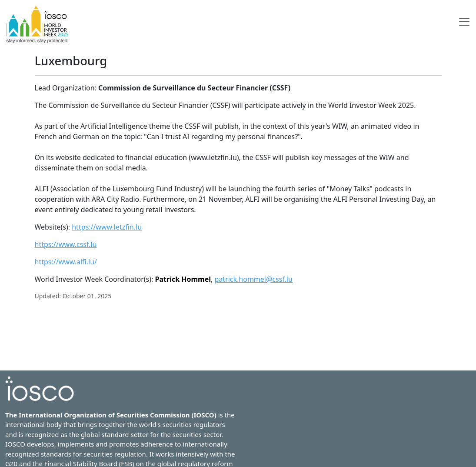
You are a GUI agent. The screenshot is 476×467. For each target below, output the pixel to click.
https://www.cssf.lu (66, 244)
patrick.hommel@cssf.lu (253, 279)
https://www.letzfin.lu (107, 227)
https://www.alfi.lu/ (66, 262)
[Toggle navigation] (464, 22)
